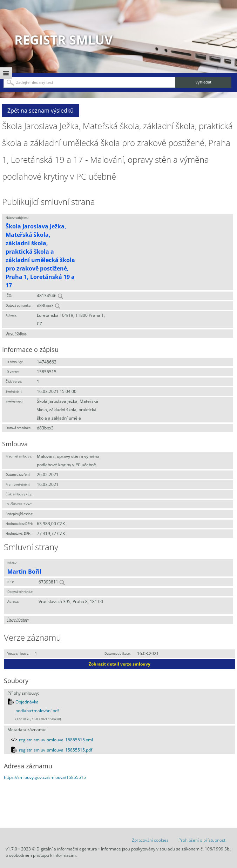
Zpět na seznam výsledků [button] (40, 111)
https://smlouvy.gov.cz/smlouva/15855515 (45, 777)
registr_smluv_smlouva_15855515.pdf (56, 750)
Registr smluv (63, 40)
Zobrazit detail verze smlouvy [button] (120, 664)
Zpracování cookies (150, 840)
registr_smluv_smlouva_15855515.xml (56, 740)
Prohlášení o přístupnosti (202, 840)
